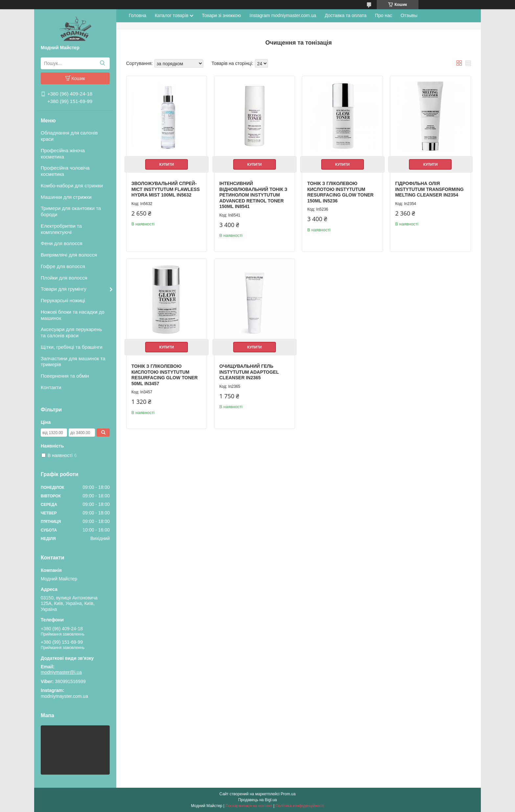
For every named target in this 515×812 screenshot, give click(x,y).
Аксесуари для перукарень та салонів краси (71, 332)
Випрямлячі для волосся (69, 255)
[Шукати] (102, 63)
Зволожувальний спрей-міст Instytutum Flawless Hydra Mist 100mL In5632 (166, 189)
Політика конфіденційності (300, 806)
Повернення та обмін (65, 376)
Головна (137, 15)
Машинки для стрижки (66, 197)
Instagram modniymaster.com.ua (283, 15)
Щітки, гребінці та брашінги (72, 347)
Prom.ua (288, 794)
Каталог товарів (171, 15)
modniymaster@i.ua (61, 672)
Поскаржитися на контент (249, 806)
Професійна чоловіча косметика (65, 171)
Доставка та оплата (346, 15)
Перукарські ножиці (63, 300)
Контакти (51, 387)
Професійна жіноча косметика (63, 154)
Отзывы (409, 15)
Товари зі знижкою (221, 15)
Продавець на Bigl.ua (257, 800)
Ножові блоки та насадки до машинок (73, 315)
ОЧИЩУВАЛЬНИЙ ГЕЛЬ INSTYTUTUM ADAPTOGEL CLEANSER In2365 (249, 372)
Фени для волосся (62, 243)
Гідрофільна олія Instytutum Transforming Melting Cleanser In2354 (429, 189)
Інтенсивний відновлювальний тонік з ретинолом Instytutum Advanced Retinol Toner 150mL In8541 (253, 195)
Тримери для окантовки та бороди (71, 211)
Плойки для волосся (64, 278)
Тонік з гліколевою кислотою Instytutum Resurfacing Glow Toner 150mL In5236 (340, 192)
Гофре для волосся (63, 266)
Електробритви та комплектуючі (61, 229)
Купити (167, 164)
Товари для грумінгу (64, 289)
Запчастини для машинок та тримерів (73, 362)
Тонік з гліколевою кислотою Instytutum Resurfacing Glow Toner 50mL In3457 (165, 375)
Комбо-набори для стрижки (72, 186)
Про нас (384, 15)
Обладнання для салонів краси (69, 136)
